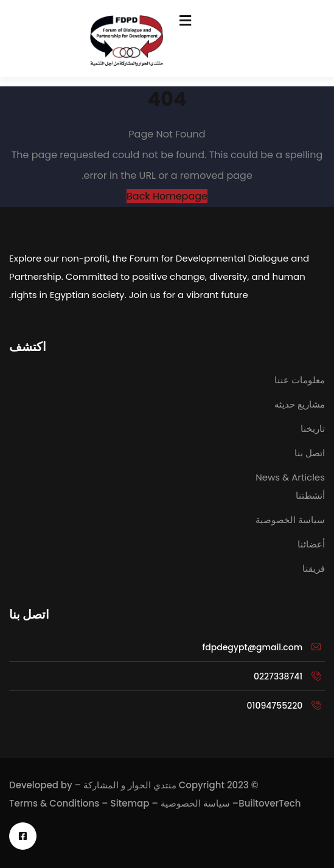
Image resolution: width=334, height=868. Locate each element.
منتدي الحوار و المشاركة (130, 785)
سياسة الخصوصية (195, 803)
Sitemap (130, 803)
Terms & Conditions (54, 803)
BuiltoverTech (270, 803)
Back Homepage (167, 196)
